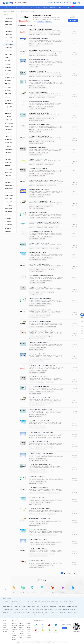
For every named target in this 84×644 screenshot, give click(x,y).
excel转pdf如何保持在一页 (41, 185)
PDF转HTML (29, 637)
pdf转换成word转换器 (54, 612)
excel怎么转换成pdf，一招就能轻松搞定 (36, 197)
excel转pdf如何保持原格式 (41, 459)
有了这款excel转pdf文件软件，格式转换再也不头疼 (38, 460)
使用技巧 (13, 11)
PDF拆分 (42, 607)
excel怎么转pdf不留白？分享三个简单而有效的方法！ (40, 465)
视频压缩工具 (71, 612)
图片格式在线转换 (39, 612)
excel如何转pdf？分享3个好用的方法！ (37, 560)
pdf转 (10, 612)
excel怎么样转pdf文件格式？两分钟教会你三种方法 (40, 50)
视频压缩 (33, 607)
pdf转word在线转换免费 (25, 615)
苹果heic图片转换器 (17, 607)
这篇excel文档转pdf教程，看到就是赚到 (43, 315)
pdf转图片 (24, 604)
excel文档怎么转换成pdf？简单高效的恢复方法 (37, 306)
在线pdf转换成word (18, 604)
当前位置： (6, 11)
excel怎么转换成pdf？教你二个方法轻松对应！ (39, 190)
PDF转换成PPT (15, 625)
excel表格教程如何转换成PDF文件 (35, 525)
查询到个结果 (32, 26)
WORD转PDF (22, 629)
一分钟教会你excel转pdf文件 (34, 46)
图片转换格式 (6, 604)
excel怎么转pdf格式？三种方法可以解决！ (38, 549)
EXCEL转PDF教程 (19, 11)
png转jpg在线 (61, 612)
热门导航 (50, 3)
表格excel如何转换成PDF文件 (42, 523)
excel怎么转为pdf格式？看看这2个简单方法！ (39, 148)
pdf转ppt (5, 607)
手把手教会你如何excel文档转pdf (42, 218)
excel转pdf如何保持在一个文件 (54, 493)
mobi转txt (60, 609)
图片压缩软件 (47, 604)
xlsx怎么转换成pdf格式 (40, 86)
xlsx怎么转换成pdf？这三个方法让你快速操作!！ (39, 159)
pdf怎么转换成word (7, 601)
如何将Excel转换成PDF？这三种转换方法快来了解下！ (41, 201)
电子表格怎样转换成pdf (41, 97)
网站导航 (67, 642)
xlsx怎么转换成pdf (40, 164)
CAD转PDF (29, 627)
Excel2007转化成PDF (50, 382)
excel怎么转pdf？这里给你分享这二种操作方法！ (39, 442)
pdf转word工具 (65, 604)
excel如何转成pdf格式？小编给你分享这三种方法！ (40, 287)
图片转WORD (14, 635)
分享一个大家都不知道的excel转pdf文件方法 (44, 281)
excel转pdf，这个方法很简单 (42, 481)
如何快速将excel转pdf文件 (51, 327)
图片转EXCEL (22, 635)
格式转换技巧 (11, 604)
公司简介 (5, 624)
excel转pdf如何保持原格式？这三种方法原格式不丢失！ (41, 453)
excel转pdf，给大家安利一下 (41, 22)
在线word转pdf (59, 604)
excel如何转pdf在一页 (52, 185)
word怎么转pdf (22, 601)
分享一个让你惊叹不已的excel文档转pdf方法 (44, 65)
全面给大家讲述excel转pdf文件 (49, 22)
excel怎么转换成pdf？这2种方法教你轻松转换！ (39, 136)
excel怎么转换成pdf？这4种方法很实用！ (38, 253)
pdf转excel (16, 609)
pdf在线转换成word (66, 609)
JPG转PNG (21, 631)
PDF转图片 (29, 624)
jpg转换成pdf (53, 604)
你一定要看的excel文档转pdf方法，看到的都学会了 (38, 317)
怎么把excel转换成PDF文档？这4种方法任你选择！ (40, 264)
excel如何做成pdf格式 (40, 426)
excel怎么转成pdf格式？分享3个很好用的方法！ (39, 102)
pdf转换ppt (65, 601)
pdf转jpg (29, 607)
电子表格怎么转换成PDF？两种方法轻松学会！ (39, 530)
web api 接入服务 (6, 629)
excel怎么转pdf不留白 (40, 470)
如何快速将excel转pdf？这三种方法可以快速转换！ (40, 321)
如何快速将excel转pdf (40, 327)
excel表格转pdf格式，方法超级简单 (35, 155)
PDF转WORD (14, 624)
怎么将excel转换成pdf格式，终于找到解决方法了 (45, 554)
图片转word (76, 612)
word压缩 (55, 609)
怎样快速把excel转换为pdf (54, 227)
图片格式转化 (73, 609)
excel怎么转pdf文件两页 (53, 55)
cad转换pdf (33, 612)
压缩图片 (32, 601)
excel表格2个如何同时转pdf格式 (42, 153)
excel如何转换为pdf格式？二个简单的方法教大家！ (40, 398)
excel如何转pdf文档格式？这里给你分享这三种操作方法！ (41, 331)
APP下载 (63, 3)
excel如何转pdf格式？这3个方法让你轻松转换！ (39, 60)
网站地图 (63, 642)
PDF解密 (21, 627)
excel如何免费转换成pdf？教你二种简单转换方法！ (40, 299)
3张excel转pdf (58, 76)
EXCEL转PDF (32, 34)
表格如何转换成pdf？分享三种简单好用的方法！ (39, 386)
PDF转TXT (14, 639)
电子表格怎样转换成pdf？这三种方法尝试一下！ (39, 92)
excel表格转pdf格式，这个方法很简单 (36, 483)
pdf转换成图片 (47, 607)
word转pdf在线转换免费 (15, 615)
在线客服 (65, 628)
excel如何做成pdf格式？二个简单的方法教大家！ (39, 421)
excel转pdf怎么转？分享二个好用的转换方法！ (39, 113)
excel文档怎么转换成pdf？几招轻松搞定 (36, 143)
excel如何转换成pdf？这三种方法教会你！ (38, 213)
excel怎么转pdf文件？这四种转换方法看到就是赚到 (40, 310)
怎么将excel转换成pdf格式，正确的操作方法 (37, 176)
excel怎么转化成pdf (40, 382)
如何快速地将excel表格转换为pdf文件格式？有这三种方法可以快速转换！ (45, 222)
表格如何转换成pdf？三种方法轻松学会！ (38, 354)
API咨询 (56, 3)
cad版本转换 (64, 607)
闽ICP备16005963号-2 (57, 642)
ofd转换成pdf (58, 615)
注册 (78, 3)
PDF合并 (21, 637)
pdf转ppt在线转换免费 (34, 615)
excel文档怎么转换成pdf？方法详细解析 (36, 271)
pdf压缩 (70, 604)
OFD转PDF (21, 609)
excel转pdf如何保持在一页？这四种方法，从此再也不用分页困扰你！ (44, 180)
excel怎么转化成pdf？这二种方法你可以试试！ (39, 377)
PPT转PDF (29, 633)
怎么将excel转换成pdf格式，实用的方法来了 (44, 44)
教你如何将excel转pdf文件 (54, 248)
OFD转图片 (26, 609)
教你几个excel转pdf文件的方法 (42, 248)
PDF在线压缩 (24, 607)
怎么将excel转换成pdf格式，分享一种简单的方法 (45, 76)
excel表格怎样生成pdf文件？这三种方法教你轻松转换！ (41, 432)
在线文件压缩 (50, 609)
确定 (76, 573)
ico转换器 (37, 609)
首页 (7, 7)
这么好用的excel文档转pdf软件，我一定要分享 (37, 109)
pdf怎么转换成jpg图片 (15, 601)
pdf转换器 (69, 607)
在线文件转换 (6, 612)
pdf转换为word (46, 612)
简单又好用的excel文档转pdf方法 (35, 132)
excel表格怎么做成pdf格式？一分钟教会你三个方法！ (40, 409)
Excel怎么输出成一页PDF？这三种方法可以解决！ (40, 509)
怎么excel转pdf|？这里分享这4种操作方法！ (38, 169)
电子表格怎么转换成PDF (51, 97)
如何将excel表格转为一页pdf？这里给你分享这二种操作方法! (42, 365)
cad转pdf (59, 607)
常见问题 (5, 625)
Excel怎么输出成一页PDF (41, 514)
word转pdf (28, 601)
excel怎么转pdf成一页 (52, 514)
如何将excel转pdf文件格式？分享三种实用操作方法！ (40, 232)
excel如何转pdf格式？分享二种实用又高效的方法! (39, 125)
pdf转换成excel (6, 609)
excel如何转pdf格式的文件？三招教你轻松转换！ (39, 243)
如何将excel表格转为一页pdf (42, 371)
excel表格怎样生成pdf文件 (41, 438)
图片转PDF (14, 627)
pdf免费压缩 (28, 612)
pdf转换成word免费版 (16, 612)
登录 (75, 3)
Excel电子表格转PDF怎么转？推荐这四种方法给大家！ (41, 29)
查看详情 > (75, 31)
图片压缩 (37, 607)
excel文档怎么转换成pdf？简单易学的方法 (44, 304)
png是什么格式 (32, 609)
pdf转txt (66, 612)
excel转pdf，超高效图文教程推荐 (35, 504)
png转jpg (61, 601)
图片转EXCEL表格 (7, 615)
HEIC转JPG (21, 633)
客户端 (69, 3)
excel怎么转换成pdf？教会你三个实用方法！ (38, 39)
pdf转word (74, 604)
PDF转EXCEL (22, 625)
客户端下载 (5, 631)
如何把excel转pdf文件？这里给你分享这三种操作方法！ (41, 276)
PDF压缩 (28, 625)
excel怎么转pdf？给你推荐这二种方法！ (37, 497)
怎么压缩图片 (37, 601)
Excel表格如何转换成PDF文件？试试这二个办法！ (40, 518)
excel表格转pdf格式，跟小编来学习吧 (36, 294)
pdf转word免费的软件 (45, 601)
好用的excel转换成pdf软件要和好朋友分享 (37, 120)
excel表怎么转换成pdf (40, 544)
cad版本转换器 (10, 607)
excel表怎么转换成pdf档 (51, 544)
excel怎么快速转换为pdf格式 (42, 227)
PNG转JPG (29, 635)
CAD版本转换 (14, 629)
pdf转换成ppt (74, 607)
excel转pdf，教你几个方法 (34, 67)
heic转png (11, 609)
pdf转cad (42, 604)
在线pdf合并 (23, 612)
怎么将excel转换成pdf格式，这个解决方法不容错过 (38, 556)
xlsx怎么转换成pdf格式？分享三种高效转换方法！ (39, 81)
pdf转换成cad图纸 (53, 607)
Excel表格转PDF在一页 (29, 11)
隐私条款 (5, 627)
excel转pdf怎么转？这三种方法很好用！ (37, 476)
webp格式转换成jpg (51, 615)
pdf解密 (57, 601)
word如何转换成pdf (71, 601)
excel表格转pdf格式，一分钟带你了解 (36, 417)
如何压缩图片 (52, 601)
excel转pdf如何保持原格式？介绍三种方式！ (38, 488)
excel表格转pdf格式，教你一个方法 (54, 438)
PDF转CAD (21, 624)
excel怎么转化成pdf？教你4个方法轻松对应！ (39, 342)
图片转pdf (38, 604)
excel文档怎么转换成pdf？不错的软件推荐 (44, 502)
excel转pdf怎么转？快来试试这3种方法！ (38, 71)
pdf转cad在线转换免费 (43, 615)
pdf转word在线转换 (43, 609)
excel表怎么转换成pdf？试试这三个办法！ (38, 539)
